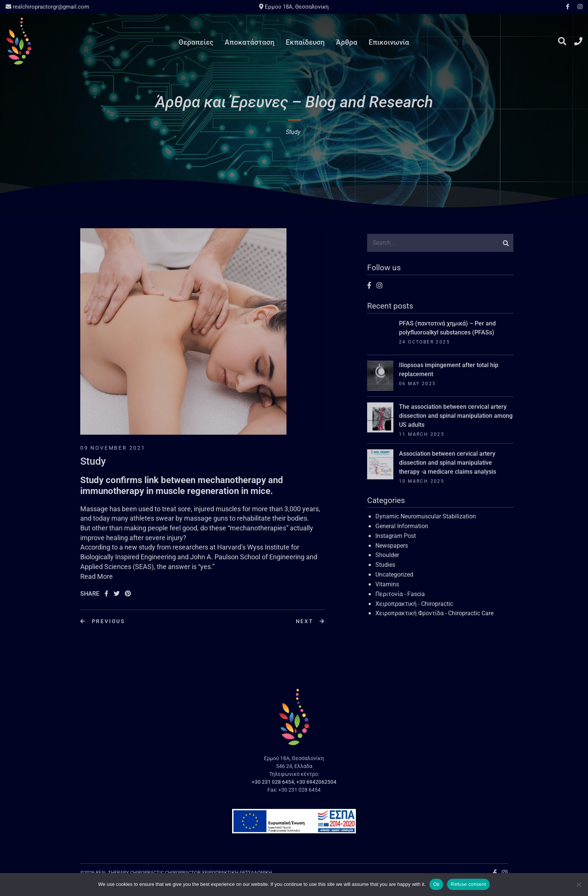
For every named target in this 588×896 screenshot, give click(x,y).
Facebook (568, 7)
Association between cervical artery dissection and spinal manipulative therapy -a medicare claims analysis (448, 463)
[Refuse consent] (579, 884)
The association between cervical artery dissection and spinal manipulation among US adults (456, 416)
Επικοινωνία (389, 42)
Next (310, 621)
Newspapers (392, 546)
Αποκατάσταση (250, 42)
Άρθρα (347, 42)
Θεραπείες (196, 42)
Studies (385, 565)
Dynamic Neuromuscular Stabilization (426, 516)
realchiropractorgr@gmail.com (47, 7)
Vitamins (387, 584)
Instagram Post (396, 536)
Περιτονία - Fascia (400, 594)
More (105, 576)
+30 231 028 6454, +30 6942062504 (294, 782)
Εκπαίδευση (305, 42)
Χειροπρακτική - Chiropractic (414, 604)
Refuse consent (468, 884)
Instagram (578, 7)
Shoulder (387, 555)
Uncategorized (394, 574)
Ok (436, 884)
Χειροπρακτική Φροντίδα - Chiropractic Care (434, 613)
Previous (103, 621)
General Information (402, 526)
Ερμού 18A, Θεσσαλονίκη (294, 7)
